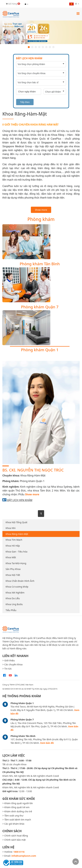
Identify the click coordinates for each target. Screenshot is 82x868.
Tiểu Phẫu (11, 610)
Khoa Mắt (11, 557)
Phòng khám (41, 219)
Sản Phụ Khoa (13, 569)
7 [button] (50, 47)
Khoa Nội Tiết (13, 575)
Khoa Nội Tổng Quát (16, 522)
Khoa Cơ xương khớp (17, 587)
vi (73, 4)
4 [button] (39, 47)
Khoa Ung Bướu (14, 604)
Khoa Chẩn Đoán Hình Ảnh (20, 581)
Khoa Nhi (11, 528)
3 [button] (36, 47)
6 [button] (46, 47)
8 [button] (53, 47)
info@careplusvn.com (24, 856)
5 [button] (43, 47)
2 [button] (32, 47)
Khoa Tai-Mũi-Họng (16, 563)
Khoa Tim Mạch (14, 540)
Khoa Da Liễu (13, 598)
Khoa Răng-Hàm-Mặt (17, 534)
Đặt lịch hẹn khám (20, 500)
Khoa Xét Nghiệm (15, 593)
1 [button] (29, 47)
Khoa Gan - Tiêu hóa (16, 552)
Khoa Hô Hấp (13, 546)
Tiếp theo (25, 102)
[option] (41, 32)
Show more (41, 210)
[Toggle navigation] (78, 13)
